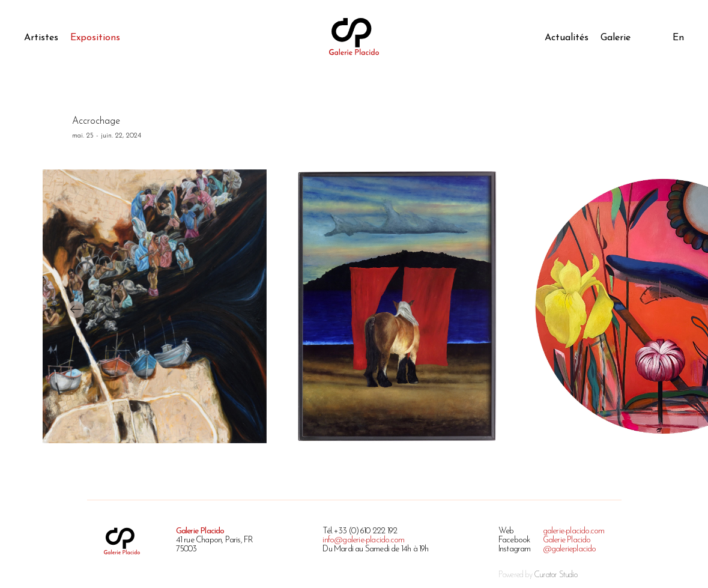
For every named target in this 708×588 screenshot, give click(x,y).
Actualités (567, 38)
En (678, 38)
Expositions (95, 38)
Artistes (41, 38)
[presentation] (76, 310)
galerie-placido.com (574, 531)
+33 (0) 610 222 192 (365, 531)
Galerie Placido (567, 540)
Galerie (616, 38)
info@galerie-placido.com (363, 540)
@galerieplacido (570, 549)
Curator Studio (555, 575)
